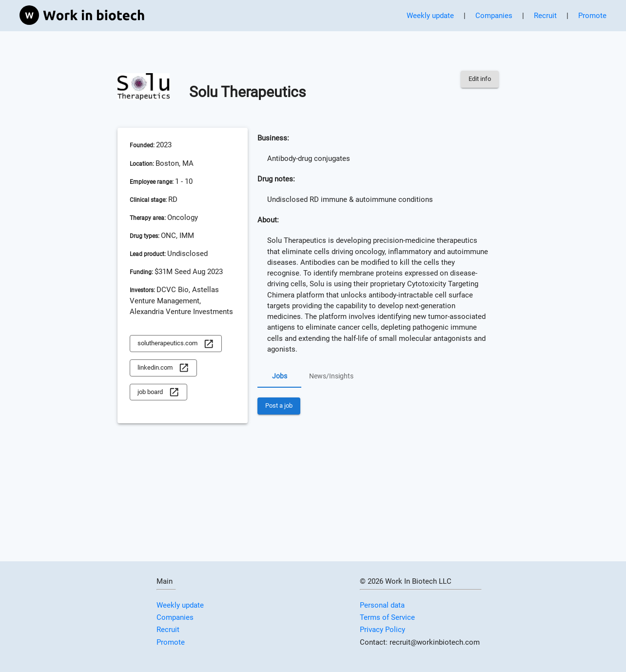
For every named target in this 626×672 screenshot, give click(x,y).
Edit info (480, 79)
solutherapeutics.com (176, 344)
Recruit (545, 16)
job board (158, 392)
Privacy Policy (382, 630)
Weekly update (430, 16)
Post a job (279, 406)
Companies (494, 16)
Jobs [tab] (279, 376)
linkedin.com (163, 368)
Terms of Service (387, 617)
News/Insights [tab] (331, 376)
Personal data (382, 605)
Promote (592, 16)
